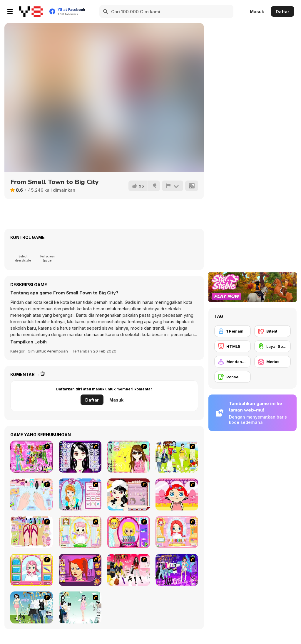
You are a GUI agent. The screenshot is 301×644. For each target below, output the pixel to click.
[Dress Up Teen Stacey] (129, 570)
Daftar (282, 12)
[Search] (106, 11)
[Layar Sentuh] (272, 346)
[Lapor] (173, 186)
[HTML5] (233, 346)
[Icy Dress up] (80, 607)
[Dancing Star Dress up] (177, 570)
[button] (29, 342)
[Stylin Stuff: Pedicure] (32, 532)
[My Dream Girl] (32, 607)
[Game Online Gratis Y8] (31, 11)
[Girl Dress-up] (129, 494)
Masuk (257, 12)
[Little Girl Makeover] (177, 494)
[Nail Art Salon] (32, 494)
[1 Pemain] (233, 331)
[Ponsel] (233, 377)
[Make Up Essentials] (80, 457)
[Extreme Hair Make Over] (129, 532)
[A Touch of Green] (32, 457)
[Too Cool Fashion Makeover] (80, 570)
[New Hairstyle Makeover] (177, 532)
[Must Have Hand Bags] (177, 457)
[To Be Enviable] (129, 457)
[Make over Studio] (32, 570)
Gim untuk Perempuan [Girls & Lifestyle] (48, 351)
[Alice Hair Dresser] (80, 532)
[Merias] (272, 362)
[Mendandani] (233, 362)
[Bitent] (272, 331)
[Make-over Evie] (80, 494)
